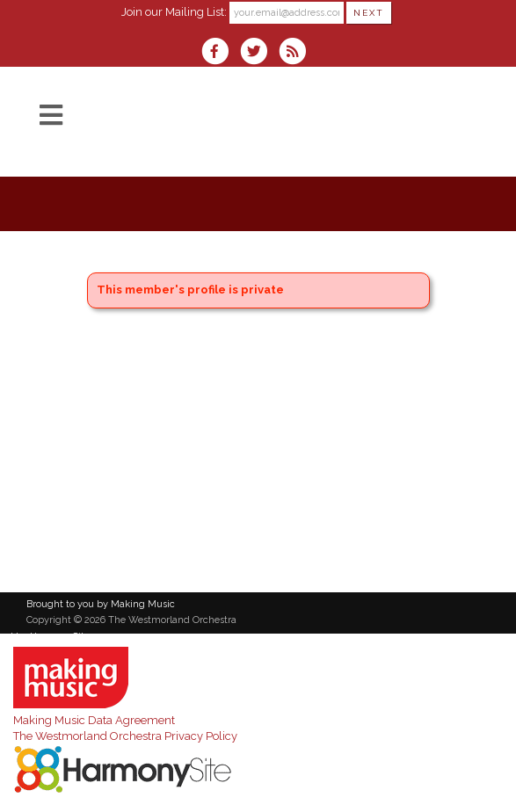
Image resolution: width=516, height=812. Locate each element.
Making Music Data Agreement (94, 720)
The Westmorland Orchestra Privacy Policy (125, 736)
